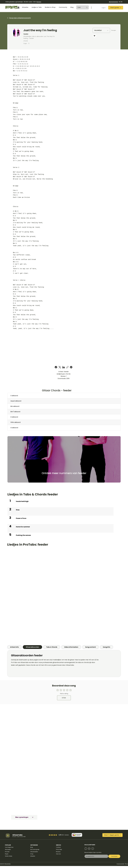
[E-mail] (96, 856)
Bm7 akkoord (15, 412)
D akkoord (14, 417)
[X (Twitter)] (60, 367)
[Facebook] (56, 367)
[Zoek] (80, 7)
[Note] (86, 849)
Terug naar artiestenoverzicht (20, 18)
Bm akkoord (15, 406)
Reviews (39, 2)
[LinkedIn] (64, 367)
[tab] (14, 647)
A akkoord (14, 396)
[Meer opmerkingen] (24, 817)
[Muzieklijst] (101, 30)
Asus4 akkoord (16, 401)
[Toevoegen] (114, 30)
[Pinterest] (71, 367)
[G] (8, 836)
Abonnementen (113, 2)
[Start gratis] (116, 8)
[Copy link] (67, 367)
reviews (67, 835)
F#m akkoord (15, 422)
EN (122, 2)
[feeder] (48, 34)
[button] (25, 7)
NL (119, 2)
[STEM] (64, 698)
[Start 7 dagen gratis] (112, 835)
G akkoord (14, 428)
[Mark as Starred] (55, 835)
